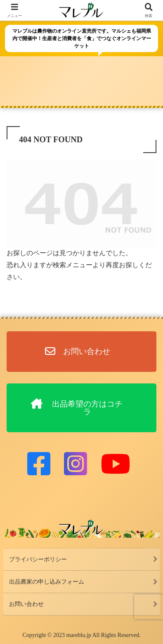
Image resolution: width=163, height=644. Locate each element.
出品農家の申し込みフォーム (47, 582)
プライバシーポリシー (38, 559)
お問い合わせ (26, 604)
